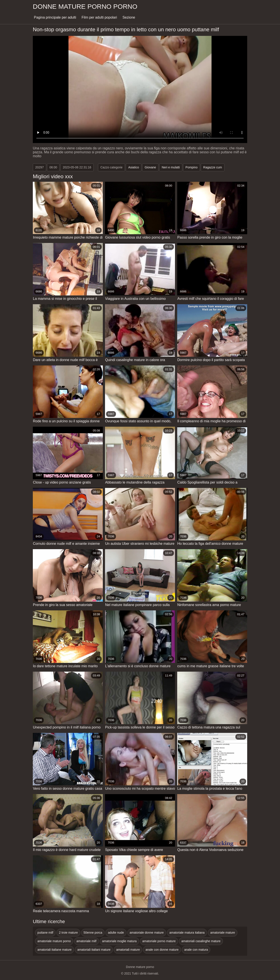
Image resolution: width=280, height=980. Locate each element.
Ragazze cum (213, 167)
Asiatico (134, 167)
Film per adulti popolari (99, 17)
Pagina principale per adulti (55, 17)
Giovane (150, 167)
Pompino (192, 167)
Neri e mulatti (171, 167)
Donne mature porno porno (85, 6)
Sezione (129, 17)
